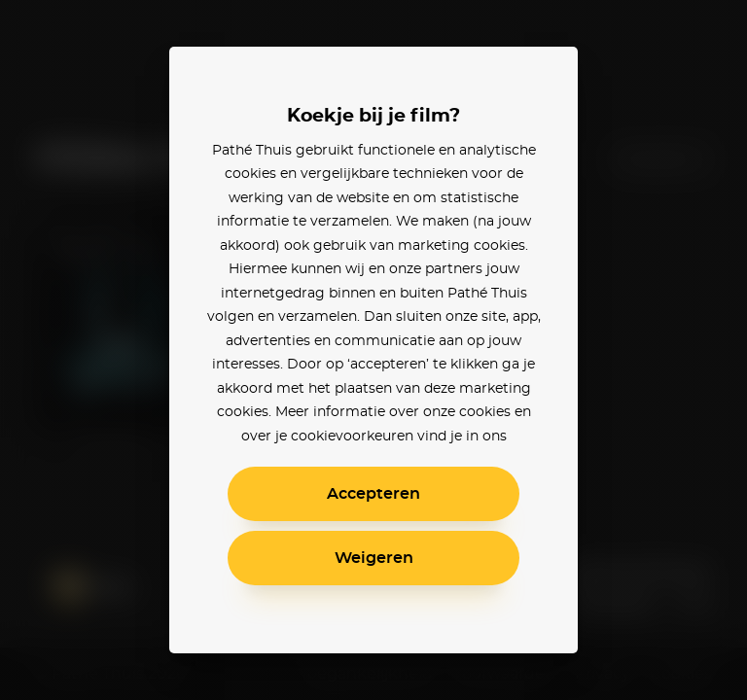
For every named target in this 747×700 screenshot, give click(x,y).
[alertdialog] (373, 350)
